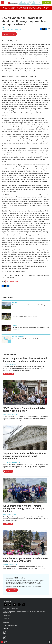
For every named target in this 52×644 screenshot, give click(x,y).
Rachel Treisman (7, 414)
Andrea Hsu (6, 515)
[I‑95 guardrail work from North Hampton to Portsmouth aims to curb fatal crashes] (6, 328)
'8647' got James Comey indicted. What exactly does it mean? (24, 409)
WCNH (5, 631)
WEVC (5, 633)
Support (47, 2)
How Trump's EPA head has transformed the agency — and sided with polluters (25, 360)
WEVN (5, 638)
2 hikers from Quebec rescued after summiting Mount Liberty (29, 305)
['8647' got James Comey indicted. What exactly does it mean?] (25, 393)
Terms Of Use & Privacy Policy (10, 626)
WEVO (5, 639)
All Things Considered (18, 337)
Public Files (6, 629)
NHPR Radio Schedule (8, 619)
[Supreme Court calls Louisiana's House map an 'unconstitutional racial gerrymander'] (25, 438)
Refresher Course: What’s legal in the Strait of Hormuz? (27, 339)
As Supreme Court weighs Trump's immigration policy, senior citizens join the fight (24, 508)
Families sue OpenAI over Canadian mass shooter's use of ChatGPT (26, 560)
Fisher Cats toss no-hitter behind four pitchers (25, 316)
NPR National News (12, 281)
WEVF (5, 634)
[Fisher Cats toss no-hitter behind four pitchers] (6, 317)
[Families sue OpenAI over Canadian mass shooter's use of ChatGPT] (25, 543)
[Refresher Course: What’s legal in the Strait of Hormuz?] (6, 339)
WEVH (5, 635)
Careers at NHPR (7, 622)
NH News (15, 303)
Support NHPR (12, 590)
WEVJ (5, 636)
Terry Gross (6, 364)
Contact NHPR (7, 616)
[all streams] (50, 642)
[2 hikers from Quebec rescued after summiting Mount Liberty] (6, 305)
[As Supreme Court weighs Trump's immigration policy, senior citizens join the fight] (25, 490)
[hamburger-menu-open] (3, 2)
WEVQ (5, 640)
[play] (2, 642)
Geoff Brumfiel (6, 564)
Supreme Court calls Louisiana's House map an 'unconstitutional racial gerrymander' (25, 456)
